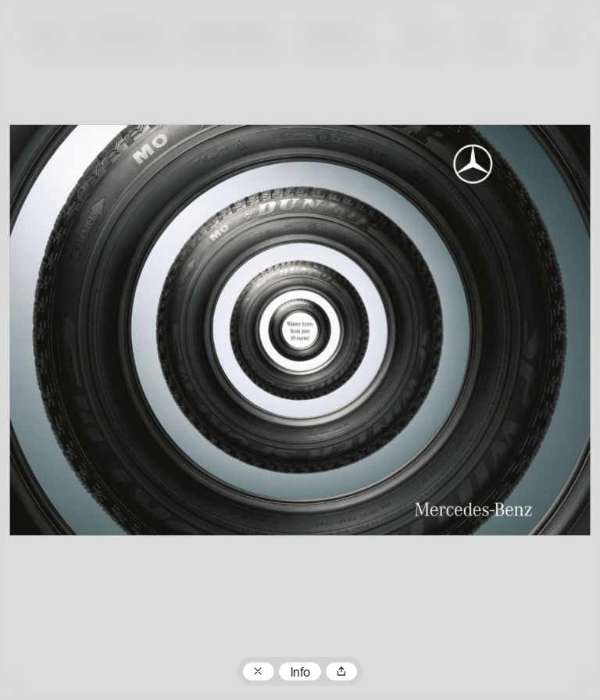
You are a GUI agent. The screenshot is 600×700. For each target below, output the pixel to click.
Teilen (341, 672)
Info (300, 673)
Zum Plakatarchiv (259, 672)
